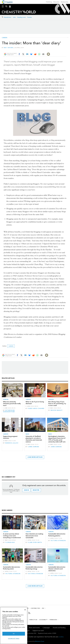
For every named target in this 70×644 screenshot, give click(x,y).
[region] (14, 626)
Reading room (22, 17)
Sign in (26, 490)
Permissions (53, 620)
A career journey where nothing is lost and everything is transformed (12, 536)
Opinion (6, 399)
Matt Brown (9, 48)
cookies (61, 637)
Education (56, 2)
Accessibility (43, 620)
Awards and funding (59, 628)
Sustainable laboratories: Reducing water (12, 568)
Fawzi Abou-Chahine (36, 408)
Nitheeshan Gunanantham (9, 411)
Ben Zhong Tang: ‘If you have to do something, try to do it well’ (57, 404)
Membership (65, 2)
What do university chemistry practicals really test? (12, 404)
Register (36, 490)
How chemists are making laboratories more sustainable (34, 536)
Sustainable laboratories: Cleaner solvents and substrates (57, 569)
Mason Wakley (57, 410)
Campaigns (46, 628)
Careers (5, 38)
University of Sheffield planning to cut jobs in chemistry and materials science (34, 439)
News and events (34, 628)
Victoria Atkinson (58, 541)
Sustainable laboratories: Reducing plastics (57, 535)
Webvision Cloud (40, 641)
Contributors (35, 608)
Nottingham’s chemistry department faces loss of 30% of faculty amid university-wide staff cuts (57, 439)
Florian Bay (10, 542)
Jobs (14, 17)
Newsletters (8, 17)
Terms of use (33, 620)
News (27, 434)
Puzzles (30, 17)
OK (14, 634)
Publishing (49, 2)
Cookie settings (14, 638)
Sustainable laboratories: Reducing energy (34, 568)
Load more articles (35, 457)
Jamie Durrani (34, 447)
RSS (43, 608)
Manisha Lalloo (12, 443)
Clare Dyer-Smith (35, 542)
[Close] (25, 610)
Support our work (38, 631)
